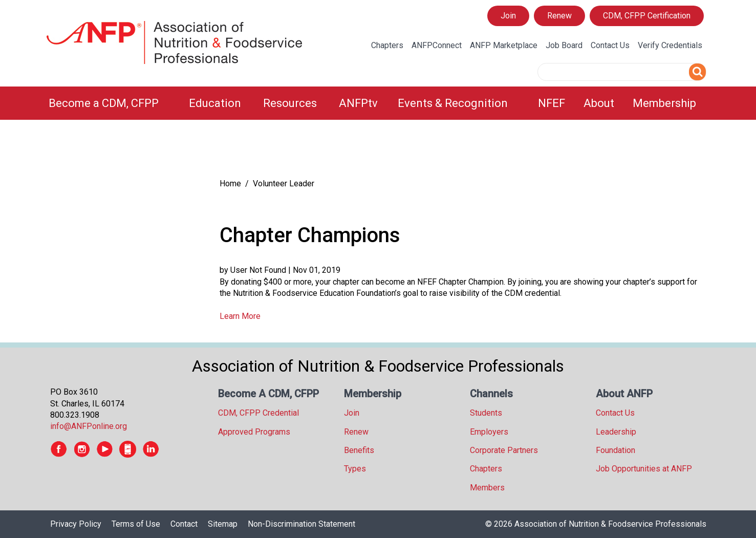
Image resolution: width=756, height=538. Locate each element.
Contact (184, 524)
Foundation (615, 450)
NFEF (552, 103)
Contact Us (610, 45)
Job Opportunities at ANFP (644, 469)
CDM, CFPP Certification (647, 16)
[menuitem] (113, 103)
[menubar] (378, 103)
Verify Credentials (670, 45)
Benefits (359, 450)
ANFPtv (358, 103)
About (599, 103)
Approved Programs (254, 432)
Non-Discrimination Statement (301, 524)
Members (487, 488)
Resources (290, 103)
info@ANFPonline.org (89, 426)
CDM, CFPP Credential (258, 413)
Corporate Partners (504, 450)
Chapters (387, 45)
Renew (559, 16)
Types (355, 469)
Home (230, 184)
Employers (489, 432)
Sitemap (223, 524)
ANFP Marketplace (504, 45)
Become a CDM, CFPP (104, 103)
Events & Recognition (453, 103)
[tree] (124, 151)
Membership (664, 103)
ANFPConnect (437, 45)
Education (215, 103)
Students (486, 413)
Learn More (240, 316)
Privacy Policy (76, 524)
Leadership (616, 432)
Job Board (564, 45)
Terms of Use (136, 524)
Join (508, 16)
